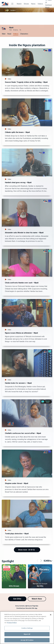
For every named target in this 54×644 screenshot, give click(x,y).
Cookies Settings (27, 628)
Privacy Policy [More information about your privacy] (12, 623)
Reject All (27, 634)
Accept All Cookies (27, 640)
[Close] (51, 615)
